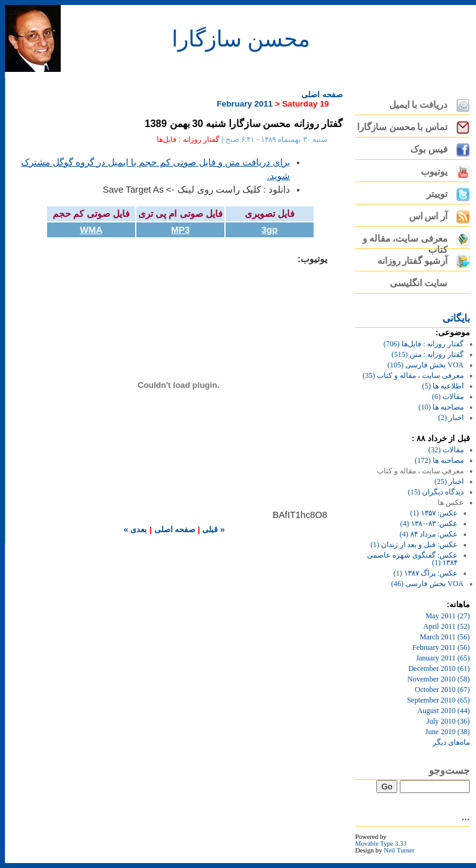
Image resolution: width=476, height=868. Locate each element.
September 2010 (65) (439, 700)
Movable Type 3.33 (381, 844)
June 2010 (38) (447, 732)
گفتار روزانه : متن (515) (428, 354)
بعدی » (135, 529)
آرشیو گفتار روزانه (412, 261)
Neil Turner (399, 850)
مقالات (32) (446, 450)
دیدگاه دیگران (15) (436, 492)
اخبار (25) (449, 481)
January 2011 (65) (443, 658)
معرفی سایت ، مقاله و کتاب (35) (413, 375)
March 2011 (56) (445, 637)
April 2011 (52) (447, 626)
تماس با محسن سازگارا (402, 127)
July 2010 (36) (448, 721)
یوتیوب (434, 172)
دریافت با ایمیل (418, 105)
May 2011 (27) (447, 616)
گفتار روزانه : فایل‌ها (188, 139)
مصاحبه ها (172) (439, 460)
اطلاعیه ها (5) (443, 386)
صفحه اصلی (322, 94)
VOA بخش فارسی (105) (425, 365)
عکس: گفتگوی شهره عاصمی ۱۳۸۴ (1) (412, 559)
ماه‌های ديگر (451, 742)
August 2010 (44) (443, 711)
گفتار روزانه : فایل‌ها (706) (424, 344)
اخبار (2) (451, 418)
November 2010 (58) (439, 679)
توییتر (437, 194)
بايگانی (456, 318)
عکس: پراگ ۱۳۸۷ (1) (425, 573)
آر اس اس (428, 216)
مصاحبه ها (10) (441, 407)
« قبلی (213, 529)
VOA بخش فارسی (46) (427, 584)
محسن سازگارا (241, 39)
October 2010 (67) (442, 690)
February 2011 (245, 104)
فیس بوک (429, 149)
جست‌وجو (449, 770)
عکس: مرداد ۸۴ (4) (429, 534)
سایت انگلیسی (419, 283)
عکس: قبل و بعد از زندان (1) (414, 545)
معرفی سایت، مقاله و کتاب (405, 241)
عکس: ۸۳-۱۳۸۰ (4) (429, 524)
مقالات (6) (448, 397)
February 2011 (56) (441, 647)
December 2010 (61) (439, 669)
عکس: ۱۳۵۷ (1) (434, 513)
